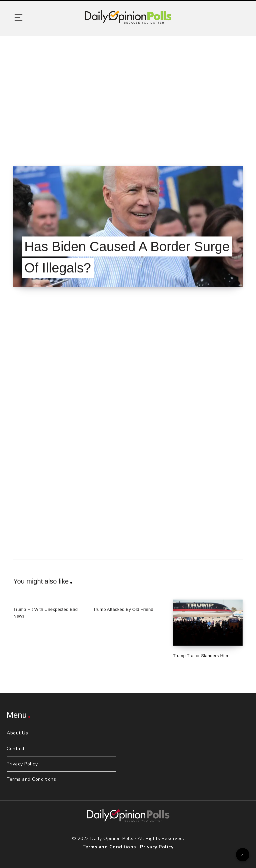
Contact (16, 749)
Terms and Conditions (31, 779)
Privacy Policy (22, 764)
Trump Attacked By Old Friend (123, 609)
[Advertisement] (128, 93)
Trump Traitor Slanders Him (201, 656)
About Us (17, 733)
